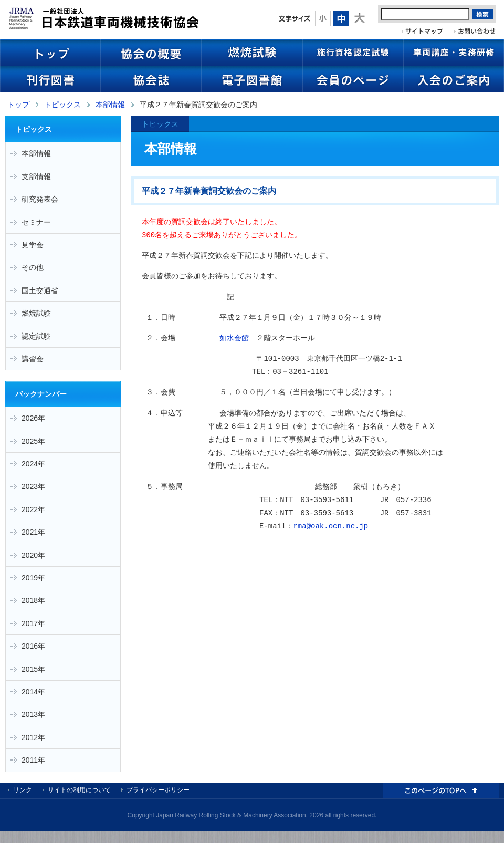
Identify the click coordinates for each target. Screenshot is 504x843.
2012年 (33, 737)
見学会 (33, 245)
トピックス (62, 105)
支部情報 (36, 176)
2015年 (33, 669)
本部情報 (110, 105)
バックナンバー (41, 394)
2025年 (33, 441)
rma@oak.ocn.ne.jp (330, 527)
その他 (33, 267)
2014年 (33, 692)
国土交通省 (40, 290)
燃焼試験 (36, 313)
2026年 (33, 418)
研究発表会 (40, 199)
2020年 (33, 555)
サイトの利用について (79, 790)
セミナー (36, 222)
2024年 (33, 464)
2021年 (33, 532)
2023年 (33, 486)
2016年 (33, 646)
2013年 (33, 714)
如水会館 (234, 339)
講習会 (33, 359)
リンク (23, 790)
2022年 (33, 509)
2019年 (33, 578)
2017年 (33, 623)
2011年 (33, 760)
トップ (18, 105)
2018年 (33, 600)
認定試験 (36, 336)
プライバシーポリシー (158, 790)
